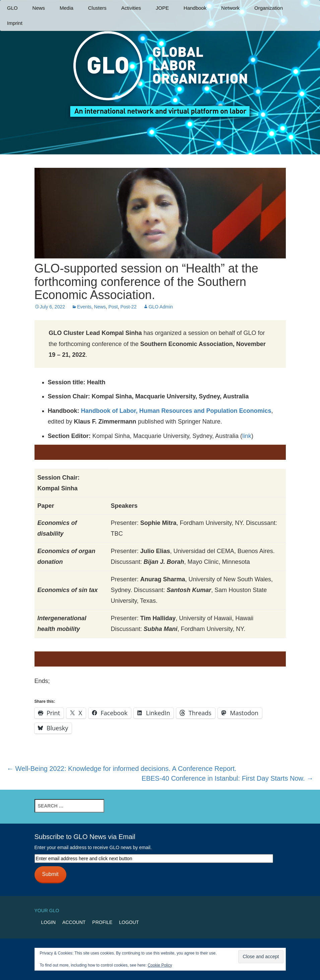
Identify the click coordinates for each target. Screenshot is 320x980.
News (39, 8)
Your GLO (47, 911)
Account (74, 922)
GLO (12, 8)
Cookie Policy (160, 965)
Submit (50, 874)
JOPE (162, 8)
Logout (129, 922)
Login (49, 922)
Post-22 (128, 307)
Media (67, 8)
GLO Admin (161, 307)
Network (230, 8)
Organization (269, 8)
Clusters (97, 8)
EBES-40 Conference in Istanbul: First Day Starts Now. (228, 778)
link (247, 436)
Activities (131, 8)
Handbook (195, 8)
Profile (102, 922)
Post (113, 307)
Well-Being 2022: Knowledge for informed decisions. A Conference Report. (122, 769)
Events (84, 307)
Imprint (15, 23)
